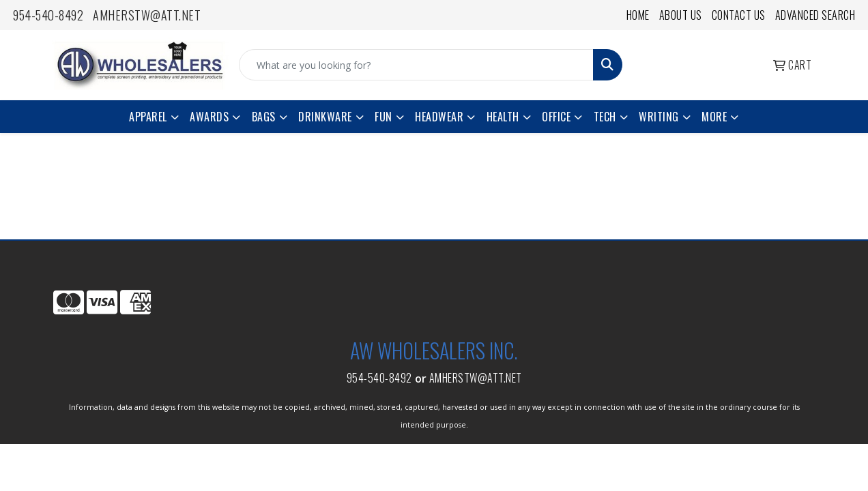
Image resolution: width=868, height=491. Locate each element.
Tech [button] (605, 117)
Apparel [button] (148, 117)
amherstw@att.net (147, 15)
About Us (681, 15)
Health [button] (503, 117)
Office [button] (556, 117)
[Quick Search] (416, 65)
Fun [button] (384, 117)
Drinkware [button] (325, 117)
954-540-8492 (48, 15)
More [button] (714, 117)
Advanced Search (815, 15)
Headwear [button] (439, 117)
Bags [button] (264, 117)
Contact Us (739, 15)
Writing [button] (659, 117)
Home (638, 15)
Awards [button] (209, 117)
